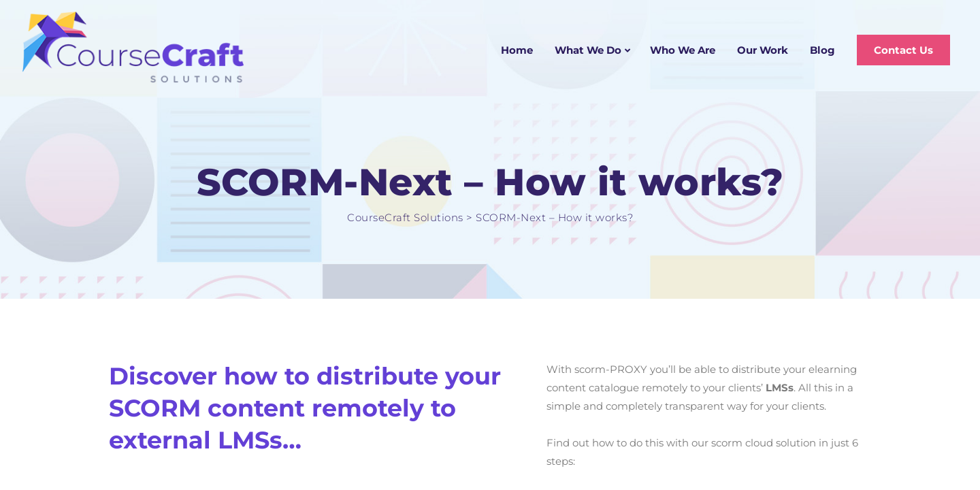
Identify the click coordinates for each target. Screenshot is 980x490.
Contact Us (903, 50)
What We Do (588, 50)
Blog (822, 50)
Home (517, 50)
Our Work (763, 50)
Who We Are (683, 50)
